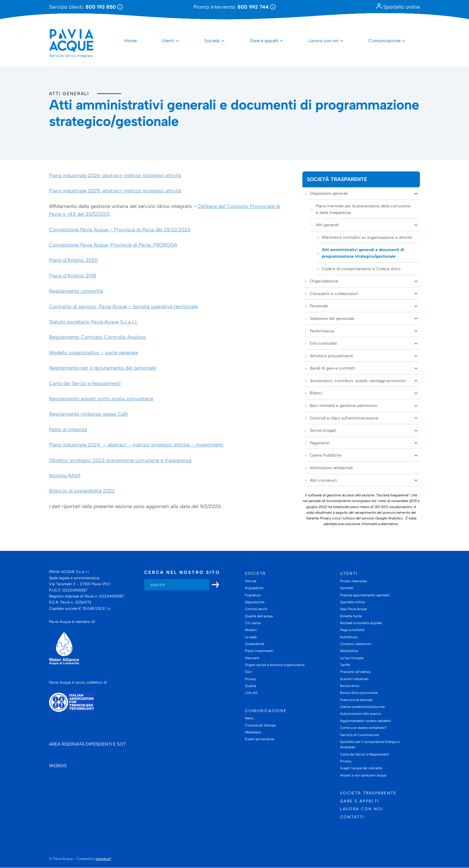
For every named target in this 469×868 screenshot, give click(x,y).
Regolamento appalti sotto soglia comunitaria (101, 399)
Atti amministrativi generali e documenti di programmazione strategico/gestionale (363, 253)
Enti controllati (323, 343)
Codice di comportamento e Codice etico (361, 269)
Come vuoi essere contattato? (363, 728)
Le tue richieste (352, 658)
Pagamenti (320, 443)
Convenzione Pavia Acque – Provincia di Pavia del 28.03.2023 (120, 229)
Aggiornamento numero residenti (366, 721)
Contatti (352, 817)
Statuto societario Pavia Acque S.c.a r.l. (93, 322)
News (249, 718)
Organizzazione (324, 281)
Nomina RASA (65, 475)
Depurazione (255, 602)
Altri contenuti (323, 480)
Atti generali (69, 94)
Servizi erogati (323, 431)
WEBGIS (58, 766)
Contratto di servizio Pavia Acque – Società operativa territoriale (123, 306)
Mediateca (253, 732)
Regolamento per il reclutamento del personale (102, 368)
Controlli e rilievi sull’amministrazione (344, 418)
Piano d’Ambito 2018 (73, 276)
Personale (319, 306)
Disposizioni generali (329, 194)
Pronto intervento (354, 581)
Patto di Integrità (68, 429)
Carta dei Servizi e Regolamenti (85, 383)
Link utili (251, 693)
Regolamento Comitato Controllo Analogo (98, 337)
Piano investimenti (259, 651)
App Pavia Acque (353, 609)
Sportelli (347, 588)
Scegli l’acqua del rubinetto (361, 768)
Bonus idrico (350, 686)
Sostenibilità (255, 644)
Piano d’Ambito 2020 (73, 260)
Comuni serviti (256, 609)
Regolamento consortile (76, 291)
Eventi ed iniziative (259, 739)
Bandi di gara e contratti (332, 368)
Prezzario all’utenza (355, 672)
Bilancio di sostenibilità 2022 (82, 491)
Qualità (251, 686)
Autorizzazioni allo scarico (361, 714)
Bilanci (316, 393)
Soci (248, 672)
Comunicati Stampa (260, 725)
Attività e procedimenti (331, 356)
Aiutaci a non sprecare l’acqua (363, 775)
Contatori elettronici (356, 644)
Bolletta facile (351, 616)
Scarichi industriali (354, 679)
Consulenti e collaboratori (334, 294)
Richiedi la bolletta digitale (361, 623)
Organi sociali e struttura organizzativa (275, 665)
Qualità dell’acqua (259, 616)
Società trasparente (337, 179)
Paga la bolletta (352, 630)
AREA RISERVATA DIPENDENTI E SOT (87, 744)
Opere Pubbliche (326, 455)
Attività (251, 581)
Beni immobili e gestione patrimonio (344, 405)
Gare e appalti (264, 41)
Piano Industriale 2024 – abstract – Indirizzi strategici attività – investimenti (136, 445)
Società (212, 41)
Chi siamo (253, 623)
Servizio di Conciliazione (359, 735)
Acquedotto (254, 588)
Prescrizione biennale (356, 700)
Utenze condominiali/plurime (362, 707)
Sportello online (398, 7)
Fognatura (253, 595)
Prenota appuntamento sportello (365, 595)
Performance (322, 331)
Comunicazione (384, 41)
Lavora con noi (323, 41)
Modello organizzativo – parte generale (94, 352)
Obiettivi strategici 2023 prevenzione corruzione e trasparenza (120, 460)
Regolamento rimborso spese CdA (88, 414)
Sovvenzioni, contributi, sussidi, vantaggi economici (358, 381)
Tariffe (345, 665)
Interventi (252, 658)
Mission (251, 630)
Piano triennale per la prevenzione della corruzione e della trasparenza (363, 209)
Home (131, 41)
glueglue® (103, 859)
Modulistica (349, 651)
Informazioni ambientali (331, 468)
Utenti (168, 41)
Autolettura (349, 637)
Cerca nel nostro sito (182, 573)
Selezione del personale (332, 318)
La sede (251, 637)
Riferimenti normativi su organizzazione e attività (367, 237)
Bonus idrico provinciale (359, 693)
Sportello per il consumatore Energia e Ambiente (370, 744)
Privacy (251, 679)
